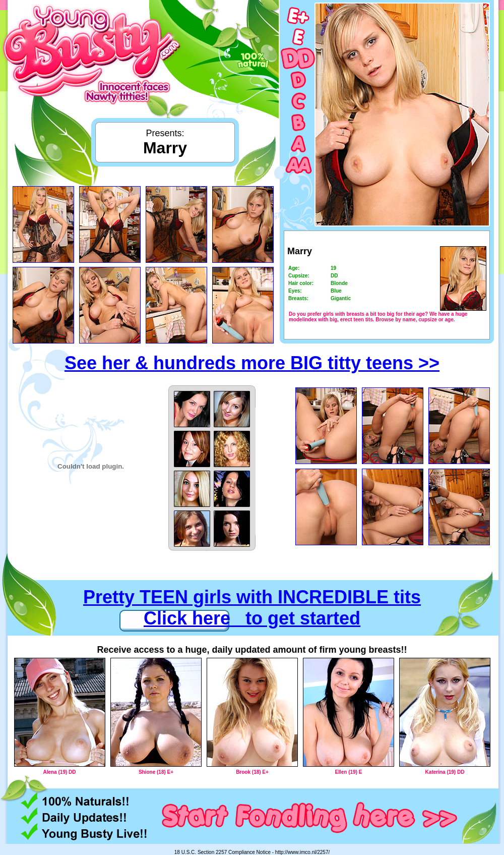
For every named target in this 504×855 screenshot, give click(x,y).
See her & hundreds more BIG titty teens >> (252, 363)
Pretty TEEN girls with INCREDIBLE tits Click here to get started (252, 608)
